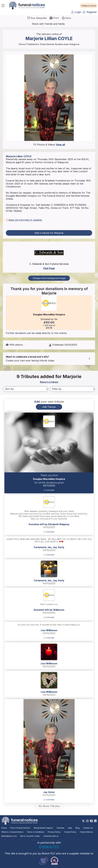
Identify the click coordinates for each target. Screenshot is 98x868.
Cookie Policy (70, 832)
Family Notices (86, 832)
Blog (78, 828)
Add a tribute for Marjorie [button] (49, 233)
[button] (89, 6)
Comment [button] (49, 490)
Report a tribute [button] (49, 382)
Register (90, 12)
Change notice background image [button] (49, 278)
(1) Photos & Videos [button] (49, 145)
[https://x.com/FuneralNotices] (83, 821)
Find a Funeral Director (20, 828)
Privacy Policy (54, 832)
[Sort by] (26, 389)
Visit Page (49, 268)
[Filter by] (72, 389)
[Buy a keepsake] (37, 18)
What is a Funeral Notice (12, 832)
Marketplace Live (9, 836)
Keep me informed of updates (24, 220)
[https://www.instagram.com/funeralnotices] (87, 821)
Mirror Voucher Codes (30, 836)
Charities (60, 828)
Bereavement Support (43, 828)
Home (4, 828)
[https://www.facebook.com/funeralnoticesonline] (91, 821)
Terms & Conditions (36, 832)
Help (70, 828)
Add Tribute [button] (49, 407)
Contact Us (88, 828)
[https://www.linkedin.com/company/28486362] (95, 821)
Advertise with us (51, 836)
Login (76, 12)
